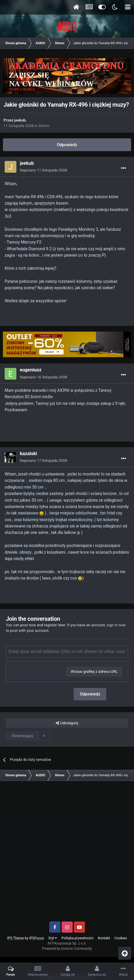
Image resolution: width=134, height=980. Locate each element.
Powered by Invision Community (67, 949)
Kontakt (104, 938)
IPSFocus (36, 938)
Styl (53, 938)
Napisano (43, 170)
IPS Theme (15, 938)
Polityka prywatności (77, 938)
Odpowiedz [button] (90, 694)
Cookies (121, 938)
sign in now (116, 625)
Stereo (44, 126)
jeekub (20, 120)
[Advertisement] (67, 853)
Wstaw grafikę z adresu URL (94, 671)
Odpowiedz (67, 145)
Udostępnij (67, 723)
